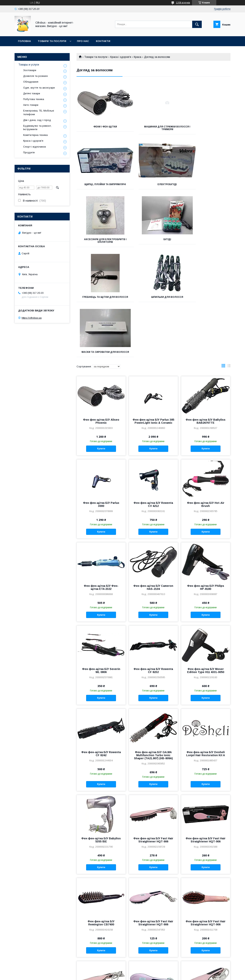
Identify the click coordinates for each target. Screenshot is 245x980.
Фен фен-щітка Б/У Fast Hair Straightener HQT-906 (153, 733)
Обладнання (31, 82)
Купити (101, 341)
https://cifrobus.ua (32, 318)
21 (225, 946)
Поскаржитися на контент (117, 975)
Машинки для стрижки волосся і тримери (153, 128)
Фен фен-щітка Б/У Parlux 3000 (101, 397)
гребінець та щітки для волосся (101, 243)
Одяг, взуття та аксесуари (39, 88)
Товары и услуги (29, 65)
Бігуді (206, 184)
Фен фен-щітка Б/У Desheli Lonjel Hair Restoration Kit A (206, 646)
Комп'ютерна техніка (35, 135)
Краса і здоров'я (121, 57)
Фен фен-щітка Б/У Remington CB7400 (101, 816)
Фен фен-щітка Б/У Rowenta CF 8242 (101, 646)
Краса (138, 57)
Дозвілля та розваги (35, 76)
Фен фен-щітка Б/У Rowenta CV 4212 (153, 397)
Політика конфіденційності (147, 975)
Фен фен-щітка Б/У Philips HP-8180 (206, 480)
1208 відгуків (183, 3)
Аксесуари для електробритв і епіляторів (153, 186)
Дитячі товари (32, 93)
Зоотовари (30, 70)
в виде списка (229, 259)
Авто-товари (31, 105)
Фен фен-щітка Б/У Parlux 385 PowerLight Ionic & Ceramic (153, 314)
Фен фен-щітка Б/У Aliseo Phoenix (101, 314)
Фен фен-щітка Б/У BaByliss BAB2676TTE (206, 314)
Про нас (83, 41)
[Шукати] (197, 24)
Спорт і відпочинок (35, 147)
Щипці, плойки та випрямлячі (206, 128)
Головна (24, 41)
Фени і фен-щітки (101, 127)
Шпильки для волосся (153, 242)
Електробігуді (101, 184)
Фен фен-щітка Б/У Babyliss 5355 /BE (101, 733)
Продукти (29, 152)
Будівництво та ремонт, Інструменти (37, 128)
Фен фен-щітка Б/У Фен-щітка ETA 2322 (101, 480)
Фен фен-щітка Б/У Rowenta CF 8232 (153, 563)
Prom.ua (141, 971)
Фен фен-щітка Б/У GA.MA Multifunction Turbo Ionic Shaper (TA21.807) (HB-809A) (153, 648)
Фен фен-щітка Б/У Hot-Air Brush (206, 397)
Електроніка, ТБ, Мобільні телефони (39, 112)
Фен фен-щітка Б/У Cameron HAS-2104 (153, 480)
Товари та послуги (52, 41)
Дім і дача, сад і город (37, 120)
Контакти (103, 41)
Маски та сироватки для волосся (206, 243)
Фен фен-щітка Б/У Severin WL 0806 (101, 563)
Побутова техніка (34, 99)
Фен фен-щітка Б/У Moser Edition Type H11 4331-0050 (206, 563)
